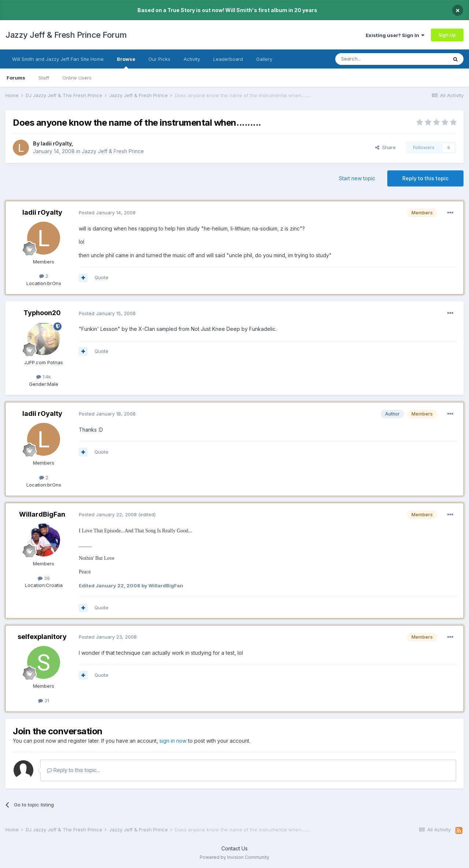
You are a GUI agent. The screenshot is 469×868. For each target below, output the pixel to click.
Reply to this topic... (73, 770)
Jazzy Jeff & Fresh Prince (113, 151)
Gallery (264, 59)
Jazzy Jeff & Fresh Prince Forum (66, 35)
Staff (44, 78)
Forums (16, 78)
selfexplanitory (42, 637)
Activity (192, 59)
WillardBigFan (42, 514)
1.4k (44, 377)
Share (385, 147)
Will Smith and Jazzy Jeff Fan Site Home (58, 59)
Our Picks (159, 59)
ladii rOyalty (56, 143)
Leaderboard (228, 59)
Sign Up (447, 35)
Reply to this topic (425, 178)
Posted (107, 213)
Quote (101, 277)
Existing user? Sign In (395, 35)
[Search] (373, 59)
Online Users (77, 78)
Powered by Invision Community (234, 857)
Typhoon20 (42, 313)
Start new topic (357, 178)
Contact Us (234, 848)
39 (44, 578)
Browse (126, 62)
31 (44, 701)
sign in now (173, 741)
